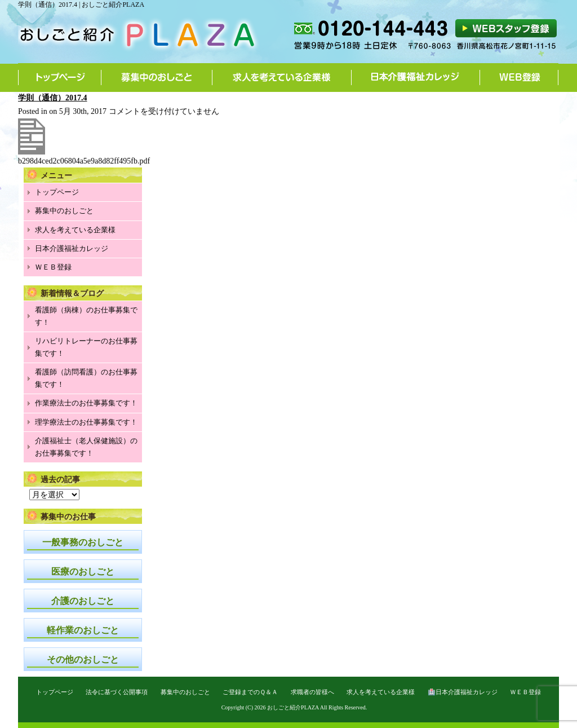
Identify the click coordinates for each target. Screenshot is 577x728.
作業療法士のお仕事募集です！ (86, 403)
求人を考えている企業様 (282, 77)
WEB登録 (519, 77)
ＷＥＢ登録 (53, 267)
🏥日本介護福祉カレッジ (463, 692)
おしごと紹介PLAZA (293, 707)
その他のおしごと (83, 659)
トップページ (60, 77)
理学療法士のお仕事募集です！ (86, 422)
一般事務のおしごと (83, 542)
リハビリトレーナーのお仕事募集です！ (86, 347)
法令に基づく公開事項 (117, 692)
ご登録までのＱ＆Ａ (250, 692)
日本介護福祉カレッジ (416, 77)
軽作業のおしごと (83, 630)
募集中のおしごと (157, 77)
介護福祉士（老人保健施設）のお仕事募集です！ (86, 447)
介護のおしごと (83, 601)
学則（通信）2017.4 (53, 98)
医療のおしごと (83, 572)
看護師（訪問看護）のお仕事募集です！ (86, 378)
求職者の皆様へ (312, 692)
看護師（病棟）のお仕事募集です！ (86, 316)
